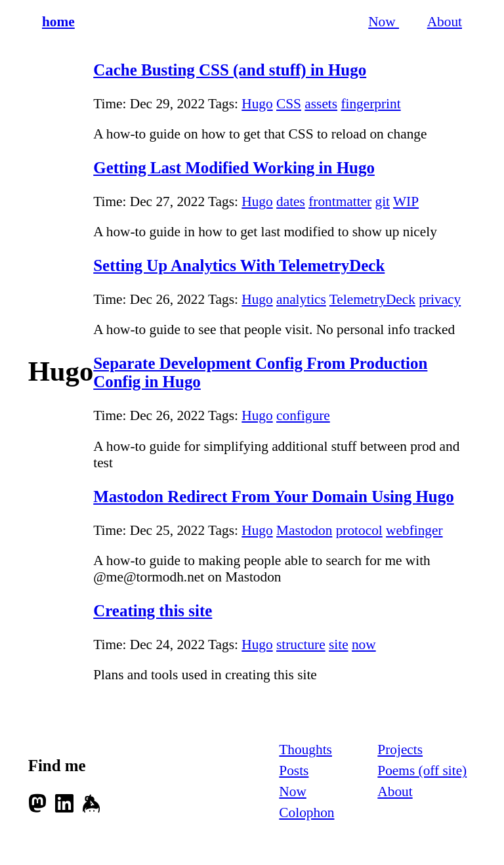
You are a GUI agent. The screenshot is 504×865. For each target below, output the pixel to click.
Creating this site (153, 611)
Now (384, 22)
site (339, 644)
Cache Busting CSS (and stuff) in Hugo (230, 70)
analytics (301, 299)
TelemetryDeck (372, 299)
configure (303, 415)
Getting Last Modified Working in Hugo (234, 168)
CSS (289, 104)
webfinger (414, 530)
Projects (400, 749)
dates (291, 201)
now (364, 644)
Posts (294, 770)
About (445, 22)
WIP (406, 201)
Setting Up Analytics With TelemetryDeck (239, 265)
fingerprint (370, 104)
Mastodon (304, 530)
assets (321, 104)
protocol (359, 530)
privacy (440, 299)
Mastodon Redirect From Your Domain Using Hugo (273, 496)
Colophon (306, 812)
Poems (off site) (422, 770)
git (382, 201)
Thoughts (305, 749)
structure (301, 644)
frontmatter (340, 201)
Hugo (257, 104)
